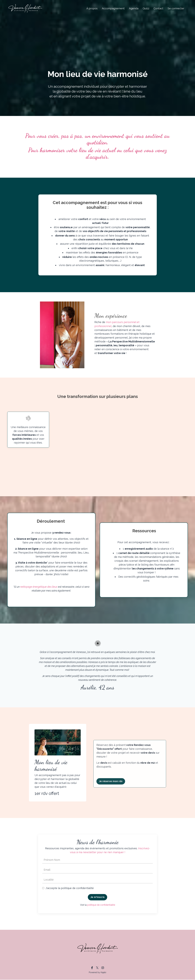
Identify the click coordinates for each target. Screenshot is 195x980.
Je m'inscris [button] (97, 897)
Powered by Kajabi (97, 973)
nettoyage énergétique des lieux (42, 587)
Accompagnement (113, 9)
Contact (158, 9)
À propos (92, 9)
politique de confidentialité (101, 905)
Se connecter (176, 9)
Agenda (134, 9)
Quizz (146, 9)
